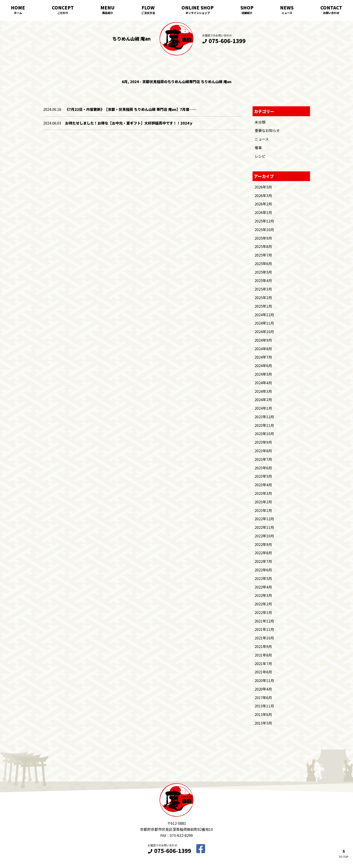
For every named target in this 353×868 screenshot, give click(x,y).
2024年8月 (263, 349)
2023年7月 (263, 459)
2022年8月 (263, 553)
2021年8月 (263, 655)
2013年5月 (263, 723)
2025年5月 (263, 272)
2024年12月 (264, 315)
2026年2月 (263, 204)
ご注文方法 (148, 13)
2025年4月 (263, 280)
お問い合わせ (331, 13)
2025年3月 (263, 289)
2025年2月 (263, 298)
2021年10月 (264, 638)
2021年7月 (263, 663)
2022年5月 (263, 578)
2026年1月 (263, 212)
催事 (258, 148)
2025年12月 (264, 221)
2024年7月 (263, 357)
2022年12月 (264, 519)
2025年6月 (263, 264)
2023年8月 (263, 451)
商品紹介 (108, 13)
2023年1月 (263, 510)
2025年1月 (263, 306)
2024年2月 (263, 400)
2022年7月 (263, 561)
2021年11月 (264, 629)
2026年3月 (263, 195)
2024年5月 (263, 374)
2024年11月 (264, 323)
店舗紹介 (247, 13)
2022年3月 (263, 595)
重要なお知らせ (267, 130)
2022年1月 (263, 612)
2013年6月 (263, 714)
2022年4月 (263, 587)
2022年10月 (264, 536)
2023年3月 (263, 493)
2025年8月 (263, 246)
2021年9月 (263, 646)
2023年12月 (264, 417)
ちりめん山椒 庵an (131, 39)
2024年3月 (263, 391)
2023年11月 (264, 425)
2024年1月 (263, 408)
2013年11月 (264, 706)
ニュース (287, 13)
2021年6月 (263, 672)
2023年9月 (263, 442)
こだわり (63, 13)
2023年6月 (263, 468)
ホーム (18, 13)
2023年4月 (263, 485)
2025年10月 (264, 229)
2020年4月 (263, 689)
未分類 (260, 122)
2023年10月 (264, 434)
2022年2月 (263, 604)
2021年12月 (264, 621)
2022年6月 (263, 570)
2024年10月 (264, 332)
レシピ (260, 156)
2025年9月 (263, 238)
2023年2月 (263, 502)
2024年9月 (263, 340)
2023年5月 (263, 476)
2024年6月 (263, 366)
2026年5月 (263, 187)
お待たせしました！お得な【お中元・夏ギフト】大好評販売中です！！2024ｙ (129, 123)
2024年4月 (263, 383)
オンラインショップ (198, 13)
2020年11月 (264, 680)
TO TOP (344, 853)
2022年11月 (264, 527)
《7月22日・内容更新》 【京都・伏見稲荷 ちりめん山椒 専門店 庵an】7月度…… (131, 109)
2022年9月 (263, 544)
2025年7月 (263, 255)
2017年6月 (263, 698)
